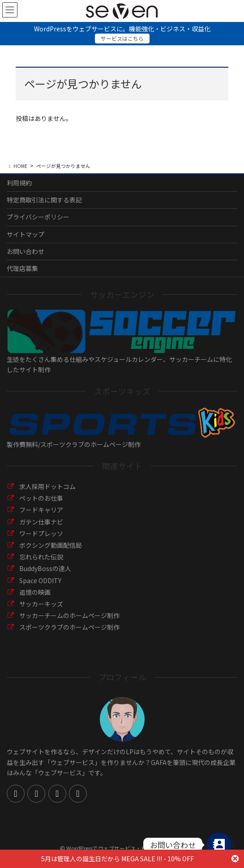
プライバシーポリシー (38, 217)
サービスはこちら (122, 38)
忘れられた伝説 (41, 557)
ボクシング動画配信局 (51, 545)
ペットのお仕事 (41, 498)
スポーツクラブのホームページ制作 (69, 627)
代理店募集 (22, 268)
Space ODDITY (40, 580)
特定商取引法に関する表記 (44, 200)
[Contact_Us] (219, 845)
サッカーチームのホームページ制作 (69, 615)
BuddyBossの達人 (45, 568)
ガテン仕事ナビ (41, 522)
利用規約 (19, 183)
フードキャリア (41, 510)
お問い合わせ (26, 251)
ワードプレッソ (41, 533)
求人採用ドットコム (47, 486)
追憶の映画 (35, 592)
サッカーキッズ (41, 604)
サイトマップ (26, 234)
